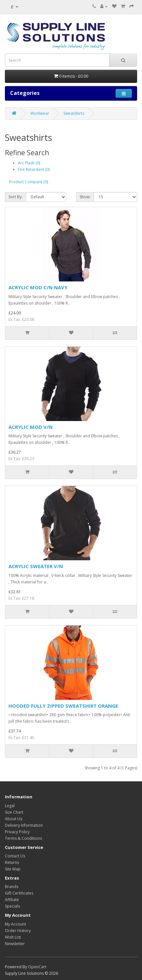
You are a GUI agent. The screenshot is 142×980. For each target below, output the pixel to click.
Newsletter (15, 944)
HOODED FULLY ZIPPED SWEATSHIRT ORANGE (63, 706)
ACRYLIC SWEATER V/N (36, 566)
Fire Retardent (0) (34, 169)
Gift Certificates (19, 893)
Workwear (40, 113)
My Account (16, 924)
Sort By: (16, 197)
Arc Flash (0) (29, 163)
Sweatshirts (74, 113)
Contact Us (15, 856)
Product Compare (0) (29, 182)
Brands (12, 887)
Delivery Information (24, 825)
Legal (10, 806)
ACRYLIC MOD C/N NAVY (38, 287)
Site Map (13, 869)
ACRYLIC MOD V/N (31, 427)
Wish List (13, 937)
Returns (12, 862)
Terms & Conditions (23, 838)
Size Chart (14, 812)
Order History (18, 931)
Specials (12, 906)
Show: (85, 197)
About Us (14, 819)
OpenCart (37, 967)
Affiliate (12, 900)
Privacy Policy (17, 832)
